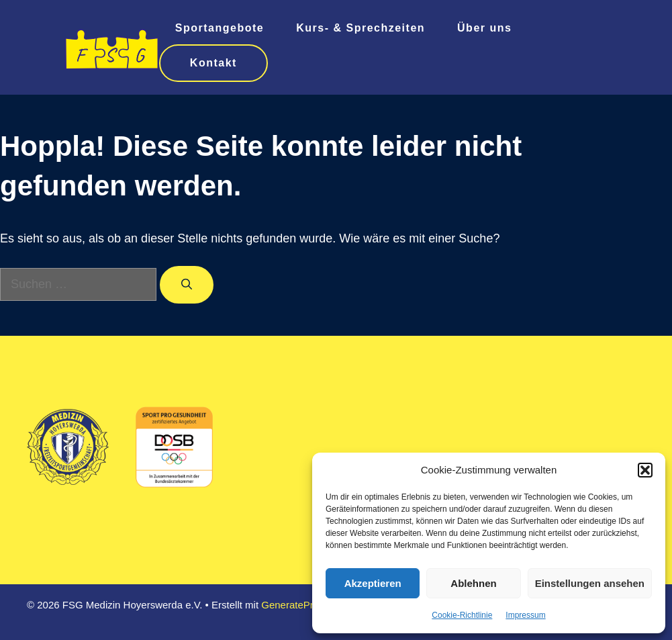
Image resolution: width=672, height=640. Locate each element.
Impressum (525, 615)
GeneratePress (295, 605)
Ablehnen (473, 583)
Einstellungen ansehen (590, 583)
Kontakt (213, 63)
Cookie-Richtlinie (462, 615)
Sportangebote (220, 28)
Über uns (484, 28)
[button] (645, 470)
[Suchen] (187, 285)
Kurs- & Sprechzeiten (361, 28)
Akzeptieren (373, 583)
